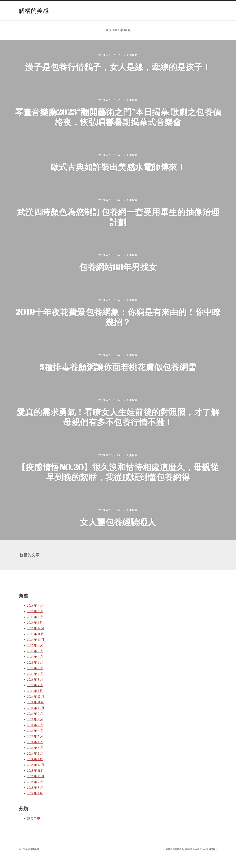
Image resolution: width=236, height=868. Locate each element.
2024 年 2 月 (35, 762)
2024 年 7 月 (35, 734)
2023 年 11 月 (35, 779)
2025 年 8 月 (35, 660)
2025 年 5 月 (35, 677)
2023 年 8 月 (35, 796)
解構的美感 (34, 10)
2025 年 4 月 (35, 683)
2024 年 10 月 (36, 717)
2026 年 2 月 (35, 626)
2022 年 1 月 (35, 802)
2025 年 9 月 (35, 654)
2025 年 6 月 (35, 671)
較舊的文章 (30, 564)
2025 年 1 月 (35, 700)
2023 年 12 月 (36, 774)
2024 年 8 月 (35, 728)
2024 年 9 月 (35, 723)
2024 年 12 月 (36, 705)
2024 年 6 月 (35, 740)
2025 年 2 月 (35, 694)
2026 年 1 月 (35, 631)
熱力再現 (34, 827)
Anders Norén (194, 858)
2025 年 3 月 (35, 688)
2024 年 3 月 (35, 757)
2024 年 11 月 (35, 711)
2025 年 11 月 (35, 643)
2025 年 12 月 (36, 637)
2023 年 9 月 (35, 791)
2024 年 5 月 (35, 745)
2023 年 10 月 (36, 785)
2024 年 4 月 (35, 751)
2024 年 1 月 (35, 768)
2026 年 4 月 (35, 614)
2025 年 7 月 (35, 666)
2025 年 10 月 (36, 649)
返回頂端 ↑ (212, 858)
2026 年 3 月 (35, 620)
